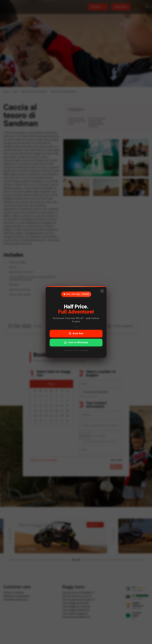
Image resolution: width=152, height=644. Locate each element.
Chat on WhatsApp (76, 342)
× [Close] (102, 291)
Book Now (76, 334)
